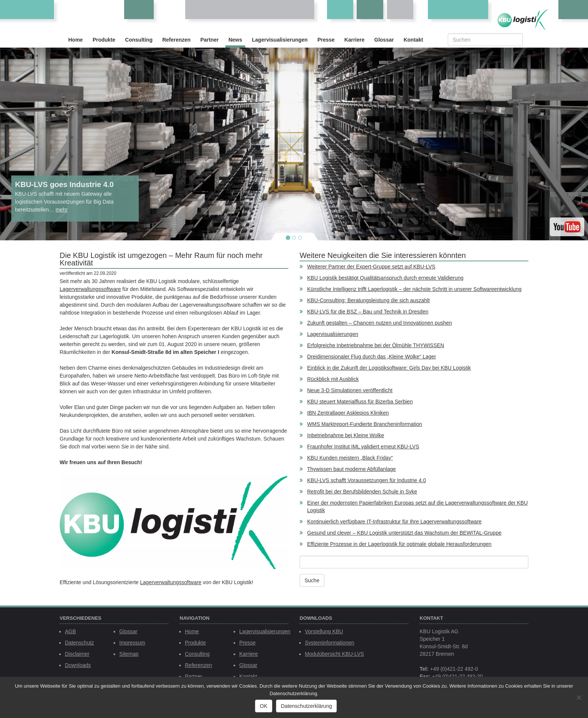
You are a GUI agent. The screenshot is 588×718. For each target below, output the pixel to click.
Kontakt (413, 40)
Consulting (139, 40)
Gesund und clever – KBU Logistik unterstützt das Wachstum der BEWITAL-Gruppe (404, 533)
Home (76, 40)
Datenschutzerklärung (306, 706)
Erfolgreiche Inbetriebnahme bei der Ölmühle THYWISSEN (376, 345)
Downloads (78, 665)
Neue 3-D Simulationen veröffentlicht (350, 390)
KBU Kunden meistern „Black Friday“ (350, 458)
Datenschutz (79, 643)
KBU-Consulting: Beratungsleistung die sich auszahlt (368, 300)
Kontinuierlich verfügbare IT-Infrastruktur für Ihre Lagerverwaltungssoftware (394, 522)
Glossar (384, 40)
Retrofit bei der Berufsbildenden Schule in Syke (362, 492)
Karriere (354, 40)
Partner (209, 40)
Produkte (104, 40)
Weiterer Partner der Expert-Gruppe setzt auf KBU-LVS (371, 267)
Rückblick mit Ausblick (333, 379)
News (235, 40)
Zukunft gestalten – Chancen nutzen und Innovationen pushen (379, 323)
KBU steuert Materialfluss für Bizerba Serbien (360, 402)
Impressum (132, 643)
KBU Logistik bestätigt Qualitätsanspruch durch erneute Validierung (385, 278)
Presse (326, 40)
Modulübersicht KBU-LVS (334, 654)
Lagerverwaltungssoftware (90, 289)
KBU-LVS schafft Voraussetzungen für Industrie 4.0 (367, 480)
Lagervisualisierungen (280, 40)
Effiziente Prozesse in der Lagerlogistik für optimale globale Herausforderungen (399, 544)
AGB (70, 631)
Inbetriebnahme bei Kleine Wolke (346, 435)
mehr (61, 210)
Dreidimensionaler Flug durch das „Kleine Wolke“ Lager (372, 357)
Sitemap (129, 654)
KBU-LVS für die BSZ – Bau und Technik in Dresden (368, 312)
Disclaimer (77, 654)
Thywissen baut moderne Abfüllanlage (352, 469)
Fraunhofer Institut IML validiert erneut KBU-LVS (363, 447)
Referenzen (176, 40)
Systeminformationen (330, 643)
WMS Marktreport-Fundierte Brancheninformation (365, 424)
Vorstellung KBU (324, 631)
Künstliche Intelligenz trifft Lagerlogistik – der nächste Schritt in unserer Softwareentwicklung (414, 289)
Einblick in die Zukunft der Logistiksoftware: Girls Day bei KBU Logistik (389, 368)
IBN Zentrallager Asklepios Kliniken (348, 413)
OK (264, 706)
